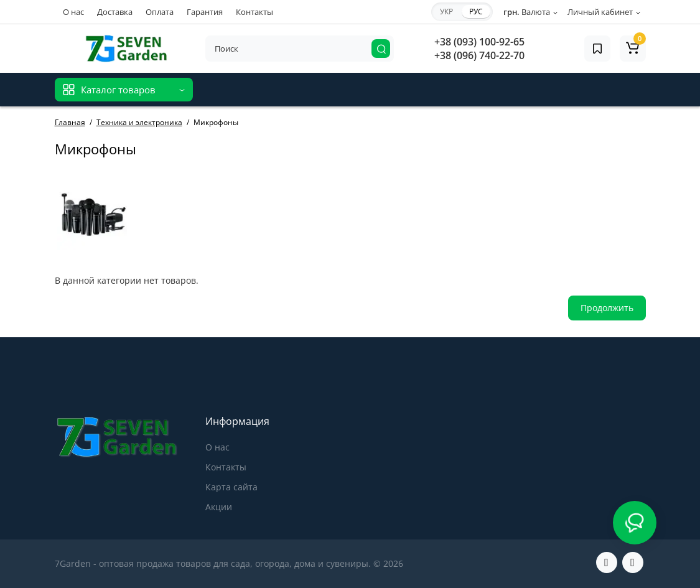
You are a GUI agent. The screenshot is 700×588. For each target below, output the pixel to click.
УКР (446, 12)
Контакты (254, 12)
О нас (73, 12)
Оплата (160, 12)
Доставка (115, 12)
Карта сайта (231, 487)
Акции (219, 507)
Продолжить (607, 308)
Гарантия (205, 12)
